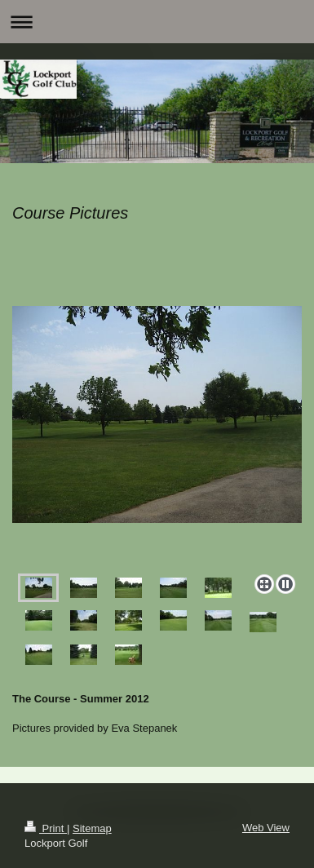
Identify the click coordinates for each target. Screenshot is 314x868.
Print (46, 828)
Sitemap (92, 828)
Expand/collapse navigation (157, 22)
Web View (266, 828)
